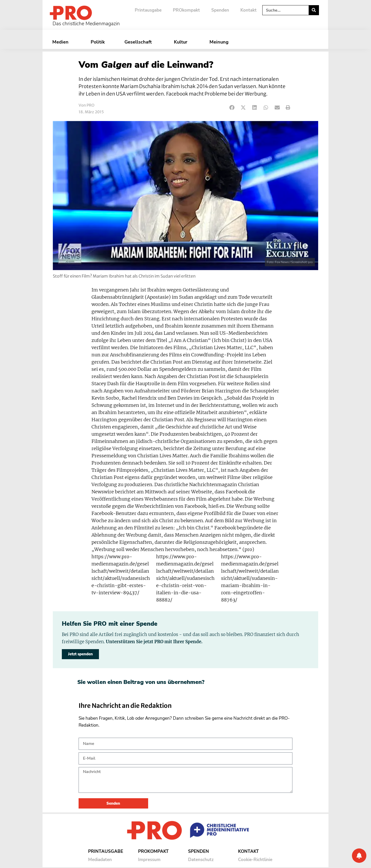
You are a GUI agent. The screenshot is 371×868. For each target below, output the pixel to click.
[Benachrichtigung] (359, 856)
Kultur (182, 42)
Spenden (220, 10)
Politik (98, 42)
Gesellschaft (139, 42)
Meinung (220, 42)
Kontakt (248, 10)
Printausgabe (148, 10)
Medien (62, 42)
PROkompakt (186, 10)
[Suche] (314, 10)
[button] (232, 108)
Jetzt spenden (80, 654)
